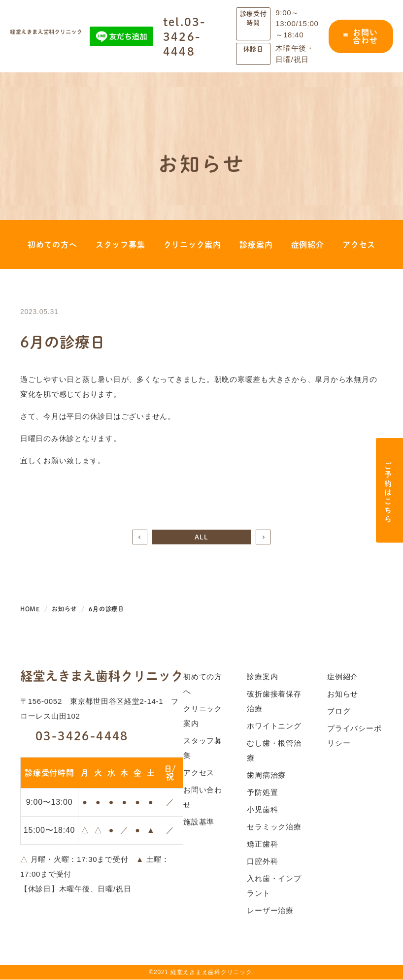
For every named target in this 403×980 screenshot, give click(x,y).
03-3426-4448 (74, 736)
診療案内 (256, 245)
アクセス (359, 245)
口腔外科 (262, 862)
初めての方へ (52, 245)
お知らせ (343, 694)
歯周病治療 (266, 775)
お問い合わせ (361, 36)
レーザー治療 (270, 911)
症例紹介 (308, 245)
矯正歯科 (262, 844)
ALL (201, 537)
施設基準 (199, 822)
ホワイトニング (274, 726)
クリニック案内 (192, 245)
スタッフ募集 (120, 245)
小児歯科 (262, 810)
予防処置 (262, 793)
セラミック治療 (274, 827)
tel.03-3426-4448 (185, 36)
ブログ (339, 711)
